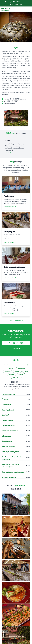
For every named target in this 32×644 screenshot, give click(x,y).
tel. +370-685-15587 (11, 101)
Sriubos (12, 375)
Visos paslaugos (16, 320)
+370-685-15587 (17, 5)
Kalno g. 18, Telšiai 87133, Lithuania (16, 2)
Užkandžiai (16, 378)
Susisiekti (16, 349)
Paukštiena (22, 368)
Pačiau (8, 153)
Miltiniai (17, 371)
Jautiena (10, 368)
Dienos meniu (11, 365)
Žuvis (26, 371)
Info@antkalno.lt (10, 103)
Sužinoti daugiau (10, 207)
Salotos (21, 375)
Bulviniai (7, 371)
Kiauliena (23, 365)
